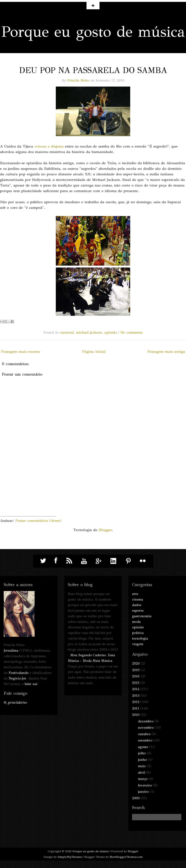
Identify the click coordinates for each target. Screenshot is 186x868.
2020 (136, 663)
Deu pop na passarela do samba (93, 70)
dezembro (146, 721)
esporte (138, 611)
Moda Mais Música (97, 661)
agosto (143, 747)
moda (136, 622)
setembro (145, 740)
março (143, 779)
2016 (136, 676)
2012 (136, 702)
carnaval (67, 332)
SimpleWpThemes (70, 857)
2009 (136, 798)
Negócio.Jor (17, 678)
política (138, 633)
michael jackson (89, 332)
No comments (132, 332)
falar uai (31, 684)
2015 (136, 683)
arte (135, 594)
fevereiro (145, 785)
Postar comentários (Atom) (38, 521)
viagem (138, 644)
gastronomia (142, 616)
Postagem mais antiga (166, 352)
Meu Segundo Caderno (88, 655)
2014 (136, 689)
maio (142, 766)
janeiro (143, 792)
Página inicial (94, 352)
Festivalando (19, 673)
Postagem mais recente (21, 352)
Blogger (105, 530)
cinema (138, 599)
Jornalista (11, 650)
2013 (136, 696)
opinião (111, 332)
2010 (136, 715)
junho (142, 760)
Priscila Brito (78, 80)
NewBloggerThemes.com (126, 857)
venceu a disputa (49, 146)
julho (142, 753)
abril (142, 773)
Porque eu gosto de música (93, 32)
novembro (146, 728)
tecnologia (140, 638)
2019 (136, 670)
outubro (144, 734)
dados (137, 605)
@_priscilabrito (15, 702)
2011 (136, 708)
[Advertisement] (28, 493)
